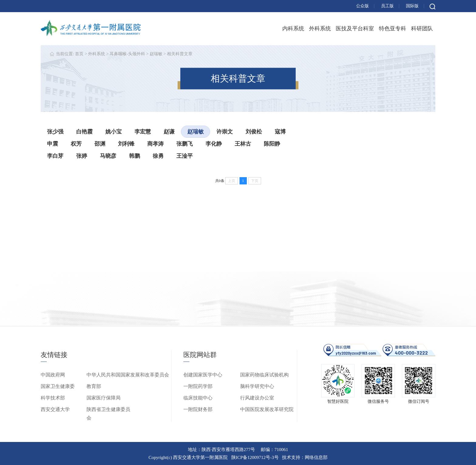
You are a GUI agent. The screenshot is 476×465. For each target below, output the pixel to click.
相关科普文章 (180, 54)
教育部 (94, 386)
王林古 (243, 144)
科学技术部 (53, 398)
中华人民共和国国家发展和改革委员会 (128, 375)
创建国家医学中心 (203, 375)
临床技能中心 (198, 398)
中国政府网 (53, 375)
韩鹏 (134, 156)
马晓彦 (108, 156)
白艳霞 (84, 132)
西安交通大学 (55, 409)
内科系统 (293, 29)
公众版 (362, 6)
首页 (79, 54)
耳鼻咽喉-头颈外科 (127, 54)
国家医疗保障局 (104, 398)
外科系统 (320, 29)
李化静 (214, 144)
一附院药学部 (198, 386)
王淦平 (185, 156)
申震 (53, 144)
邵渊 (100, 144)
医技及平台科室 (355, 29)
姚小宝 (114, 132)
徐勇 (158, 156)
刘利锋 (126, 144)
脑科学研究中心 (257, 386)
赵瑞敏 (156, 54)
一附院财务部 (198, 409)
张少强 (55, 132)
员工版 (387, 6)
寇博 (280, 132)
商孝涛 (155, 144)
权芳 (76, 144)
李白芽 (55, 156)
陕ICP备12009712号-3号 (255, 457)
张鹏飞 (185, 144)
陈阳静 (272, 144)
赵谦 (169, 132)
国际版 (412, 6)
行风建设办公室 (257, 398)
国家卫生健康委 (58, 386)
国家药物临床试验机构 (264, 375)
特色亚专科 (393, 29)
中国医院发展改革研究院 (267, 409)
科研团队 (422, 29)
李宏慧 (143, 132)
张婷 (82, 156)
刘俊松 (254, 132)
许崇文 (225, 132)
